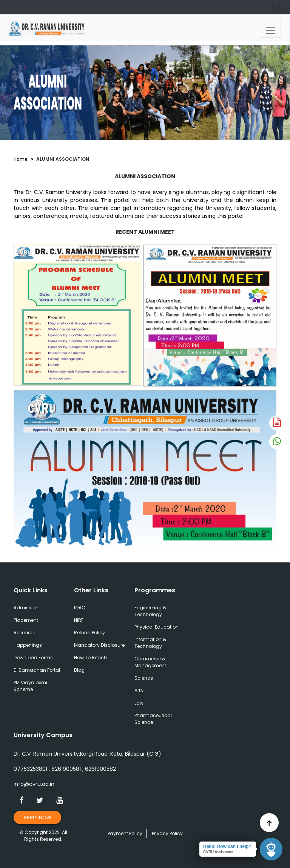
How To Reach (90, 658)
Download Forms (33, 658)
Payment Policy (125, 833)
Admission (26, 608)
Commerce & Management (150, 662)
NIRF (79, 620)
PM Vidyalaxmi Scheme (30, 686)
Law (139, 703)
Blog (79, 670)
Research (25, 633)
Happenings (28, 645)
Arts (139, 690)
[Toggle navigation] (270, 28)
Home (21, 159)
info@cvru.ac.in (34, 784)
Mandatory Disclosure (99, 645)
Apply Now (37, 818)
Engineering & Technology (150, 611)
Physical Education (157, 627)
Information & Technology (150, 643)
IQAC (80, 608)
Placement (26, 620)
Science (144, 678)
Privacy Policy (167, 833)
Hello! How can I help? (227, 846)
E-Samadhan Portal (37, 670)
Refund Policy (89, 633)
